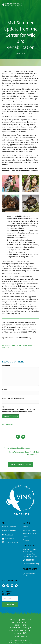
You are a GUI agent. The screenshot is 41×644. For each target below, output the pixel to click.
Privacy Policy (27, 643)
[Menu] (33, 4)
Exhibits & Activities (9, 530)
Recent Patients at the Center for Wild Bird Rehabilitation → (24, 453)
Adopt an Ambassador (31, 533)
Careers (25, 537)
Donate (25, 527)
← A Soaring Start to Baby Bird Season (16, 448)
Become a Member (30, 530)
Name (5, 390)
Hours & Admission (9, 527)
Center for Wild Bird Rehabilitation (23, 345)
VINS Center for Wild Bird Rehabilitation (20, 322)
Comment (6, 365)
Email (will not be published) (13, 398)
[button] (21, 464)
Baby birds (6, 345)
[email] (10, 598)
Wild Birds (6, 348)
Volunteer (26, 540)
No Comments (7, 425)
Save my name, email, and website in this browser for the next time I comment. (19, 410)
